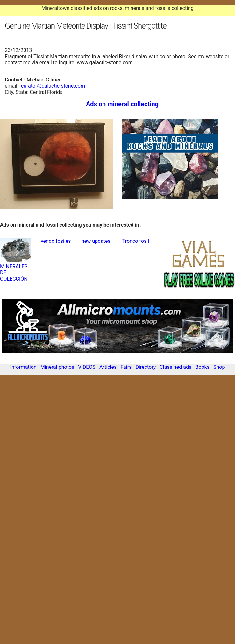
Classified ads (175, 367)
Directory (146, 367)
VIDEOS (87, 367)
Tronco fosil (136, 241)
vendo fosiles (56, 241)
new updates (96, 241)
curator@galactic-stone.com (53, 86)
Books (202, 367)
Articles (108, 367)
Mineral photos (57, 367)
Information (23, 367)
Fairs (126, 367)
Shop (219, 367)
